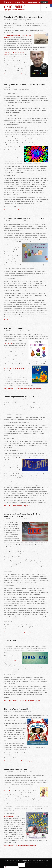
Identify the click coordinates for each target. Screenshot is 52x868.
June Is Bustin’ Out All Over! (16, 769)
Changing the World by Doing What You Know (23, 17)
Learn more (30, 865)
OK (22, 865)
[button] (51, 6)
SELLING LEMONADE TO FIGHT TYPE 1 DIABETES (26, 218)
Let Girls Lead (10, 640)
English (7, 867)
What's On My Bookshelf (26, 19)
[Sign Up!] (44, 2)
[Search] (32, 8)
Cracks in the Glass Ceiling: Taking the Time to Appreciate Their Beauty (23, 515)
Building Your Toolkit (25, 89)
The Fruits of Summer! (13, 328)
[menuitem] (32, 8)
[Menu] (36, 8)
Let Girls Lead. (16, 661)
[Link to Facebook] (44, 8)
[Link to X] (47, 8)
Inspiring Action (24, 221)
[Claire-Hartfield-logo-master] (22, 8)
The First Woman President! (16, 709)
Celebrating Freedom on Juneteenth (19, 397)
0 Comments (15, 19)
